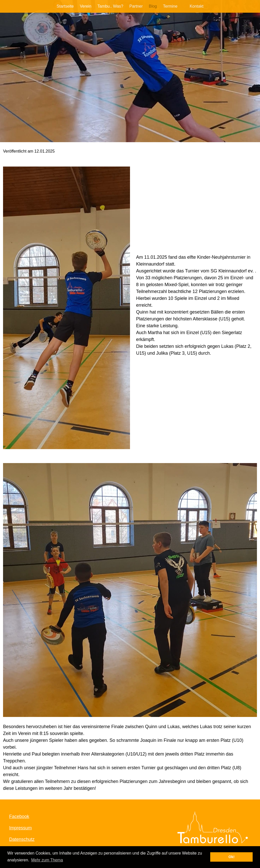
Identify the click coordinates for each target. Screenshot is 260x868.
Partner (136, 6)
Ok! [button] (232, 857)
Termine (170, 6)
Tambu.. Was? (110, 6)
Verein (85, 6)
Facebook (19, 816)
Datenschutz (22, 839)
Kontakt (197, 6)
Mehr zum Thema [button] (47, 860)
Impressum (20, 828)
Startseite (65, 6)
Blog (153, 6)
